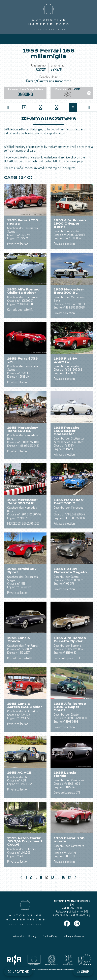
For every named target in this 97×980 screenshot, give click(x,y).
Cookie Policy (50, 936)
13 (53, 877)
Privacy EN (19, 936)
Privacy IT (34, 936)
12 (47, 877)
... (36, 877)
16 (64, 877)
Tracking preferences (73, 936)
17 (70, 877)
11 (41, 877)
